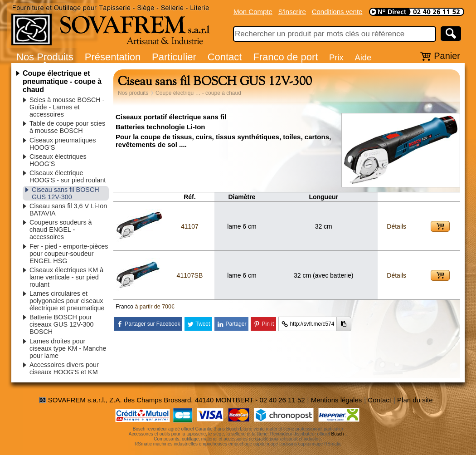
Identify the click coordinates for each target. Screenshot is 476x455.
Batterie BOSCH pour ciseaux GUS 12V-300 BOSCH (62, 324)
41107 (190, 226)
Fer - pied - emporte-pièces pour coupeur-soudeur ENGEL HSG (69, 254)
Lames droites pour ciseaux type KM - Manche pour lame (68, 348)
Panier (447, 56)
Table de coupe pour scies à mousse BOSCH (67, 127)
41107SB (190, 275)
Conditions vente (337, 12)
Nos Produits (45, 57)
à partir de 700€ (155, 307)
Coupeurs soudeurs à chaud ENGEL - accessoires (61, 230)
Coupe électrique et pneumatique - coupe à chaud (62, 81)
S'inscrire (292, 12)
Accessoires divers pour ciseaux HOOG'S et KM (64, 368)
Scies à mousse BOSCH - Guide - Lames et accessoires (67, 107)
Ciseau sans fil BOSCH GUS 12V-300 (66, 193)
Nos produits (133, 93)
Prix (336, 57)
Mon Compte (253, 12)
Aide (363, 57)
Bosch (338, 434)
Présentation (113, 57)
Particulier (174, 57)
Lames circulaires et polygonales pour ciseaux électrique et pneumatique (67, 301)
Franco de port (285, 57)
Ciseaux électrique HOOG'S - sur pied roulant (68, 176)
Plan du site (415, 400)
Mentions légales (337, 400)
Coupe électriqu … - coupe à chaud (198, 93)
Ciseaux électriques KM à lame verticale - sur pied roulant (66, 277)
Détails (396, 226)
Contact (225, 57)
